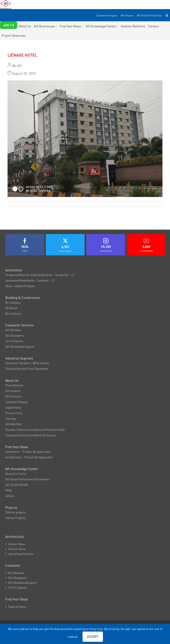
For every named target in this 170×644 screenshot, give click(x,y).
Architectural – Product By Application (29, 457)
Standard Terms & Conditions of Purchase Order (35, 430)
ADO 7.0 (9, 25)
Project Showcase (13, 35)
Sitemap (11, 418)
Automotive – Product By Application (28, 452)
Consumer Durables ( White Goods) (27, 363)
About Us (25, 26)
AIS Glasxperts (14, 335)
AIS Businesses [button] (45, 26)
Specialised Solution (19, 554)
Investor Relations (133, 26)
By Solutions (13, 313)
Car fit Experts (14, 341)
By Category (13, 302)
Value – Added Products (20, 286)
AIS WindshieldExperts (21, 583)
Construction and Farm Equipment (27, 369)
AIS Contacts (13, 396)
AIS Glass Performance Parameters (28, 479)
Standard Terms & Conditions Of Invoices (31, 435)
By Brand (11, 308)
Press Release (14, 385)
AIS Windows (13, 330)
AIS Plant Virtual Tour (150, 15)
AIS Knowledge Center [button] (102, 26)
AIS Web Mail (14, 424)
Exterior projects (16, 512)
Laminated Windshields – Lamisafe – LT (30, 280)
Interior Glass (15, 544)
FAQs (9, 490)
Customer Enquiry (107, 15)
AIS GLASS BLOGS (17, 485)
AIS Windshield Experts (20, 347)
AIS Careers (13, 391)
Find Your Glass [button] (71, 26)
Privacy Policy (14, 413)
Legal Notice (13, 407)
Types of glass (15, 607)
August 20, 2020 (24, 73)
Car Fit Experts (16, 587)
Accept (93, 636)
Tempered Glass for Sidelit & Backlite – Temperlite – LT (40, 275)
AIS (19, 66)
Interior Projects (15, 518)
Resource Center (16, 474)
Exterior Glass (15, 549)
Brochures (127, 15)
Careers (154, 26)
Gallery (10, 496)
